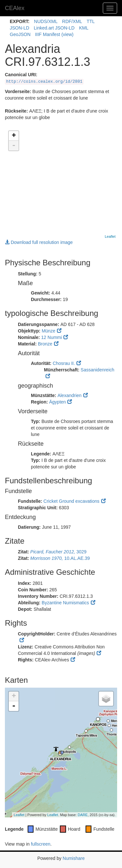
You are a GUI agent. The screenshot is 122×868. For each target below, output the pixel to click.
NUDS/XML (46, 21)
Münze (48, 331)
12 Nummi (52, 337)
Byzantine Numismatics (65, 603)
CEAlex (15, 8)
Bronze (45, 344)
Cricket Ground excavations (72, 501)
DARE (83, 815)
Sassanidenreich (98, 370)
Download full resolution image (39, 242)
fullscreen (41, 844)
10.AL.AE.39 (60, 558)
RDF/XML (72, 21)
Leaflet (110, 236)
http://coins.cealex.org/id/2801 (44, 82)
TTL (91, 21)
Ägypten (57, 402)
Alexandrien (70, 395)
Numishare (74, 858)
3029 (58, 552)
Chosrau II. (64, 363)
